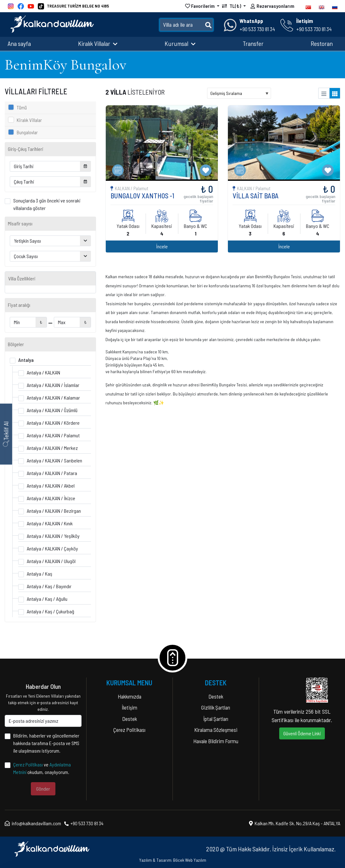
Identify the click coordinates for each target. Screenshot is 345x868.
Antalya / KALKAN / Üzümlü (52, 410)
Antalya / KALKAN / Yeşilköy (53, 536)
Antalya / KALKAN (43, 372)
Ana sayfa (19, 43)
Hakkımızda (130, 696)
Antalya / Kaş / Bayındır (49, 586)
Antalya (26, 360)
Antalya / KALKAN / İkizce (51, 498)
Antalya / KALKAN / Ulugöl (51, 561)
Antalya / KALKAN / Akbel (51, 486)
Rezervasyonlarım (272, 7)
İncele (273, 189)
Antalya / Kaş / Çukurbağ (51, 611)
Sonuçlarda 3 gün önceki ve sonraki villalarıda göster (47, 204)
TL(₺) (232, 6)
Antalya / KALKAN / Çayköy (52, 548)
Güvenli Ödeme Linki (302, 733)
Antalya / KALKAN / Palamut (53, 435)
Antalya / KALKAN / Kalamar (53, 398)
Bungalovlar (27, 132)
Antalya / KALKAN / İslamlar (53, 385)
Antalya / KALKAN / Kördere (53, 423)
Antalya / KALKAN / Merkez (52, 448)
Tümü (22, 108)
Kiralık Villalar (98, 43)
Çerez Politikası (28, 764)
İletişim (130, 707)
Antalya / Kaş (40, 574)
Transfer (253, 43)
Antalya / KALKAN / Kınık (50, 523)
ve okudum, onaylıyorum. (42, 768)
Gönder (43, 789)
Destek (130, 719)
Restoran (322, 43)
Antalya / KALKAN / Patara (52, 473)
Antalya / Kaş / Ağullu (47, 599)
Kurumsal (180, 43)
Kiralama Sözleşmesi (216, 730)
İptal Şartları (216, 719)
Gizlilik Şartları (216, 707)
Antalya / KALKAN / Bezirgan (54, 511)
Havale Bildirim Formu (216, 741)
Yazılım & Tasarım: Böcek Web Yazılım (173, 860)
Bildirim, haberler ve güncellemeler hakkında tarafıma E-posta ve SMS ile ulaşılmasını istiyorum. (46, 743)
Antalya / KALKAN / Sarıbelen (54, 460)
